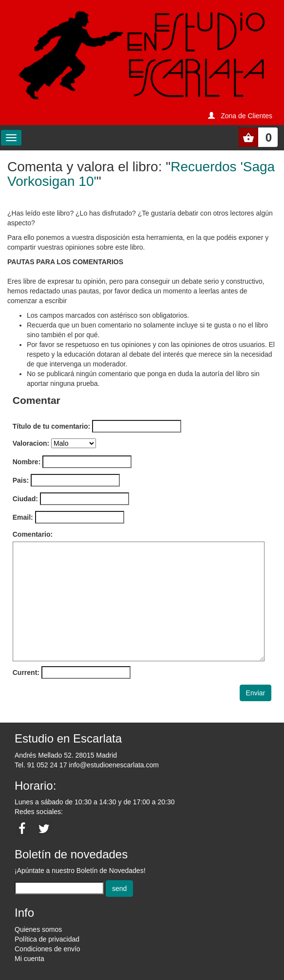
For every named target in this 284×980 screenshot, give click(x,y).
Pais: (21, 480)
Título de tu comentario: (51, 426)
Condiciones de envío (47, 949)
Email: (23, 517)
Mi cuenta (29, 959)
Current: (26, 672)
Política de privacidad (47, 939)
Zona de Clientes (246, 116)
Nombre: (27, 462)
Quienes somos (38, 929)
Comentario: (33, 534)
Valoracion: (31, 443)
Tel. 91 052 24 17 (41, 765)
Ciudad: (25, 499)
